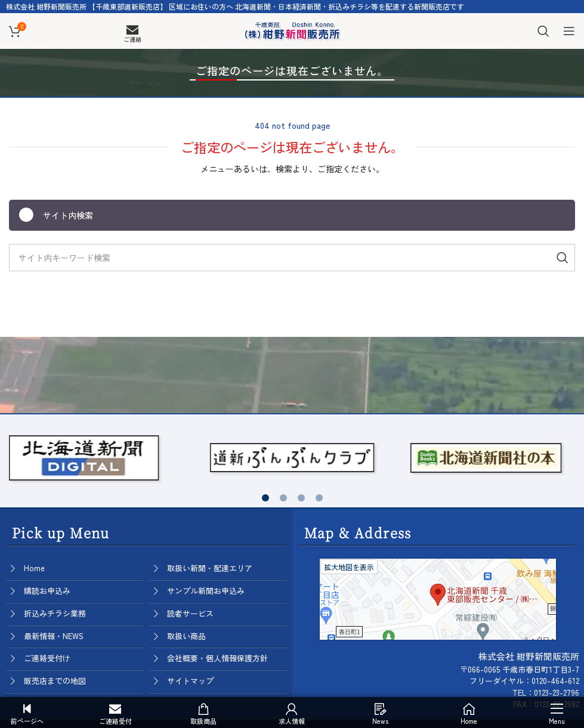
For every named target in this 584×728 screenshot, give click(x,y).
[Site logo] (292, 29)
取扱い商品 (186, 636)
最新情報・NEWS (54, 636)
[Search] (543, 31)
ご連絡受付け (47, 658)
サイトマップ (190, 681)
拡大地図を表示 (349, 567)
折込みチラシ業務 (55, 613)
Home (34, 568)
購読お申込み (47, 591)
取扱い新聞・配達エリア (210, 568)
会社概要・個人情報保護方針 (217, 658)
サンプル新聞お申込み (206, 591)
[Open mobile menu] (569, 31)
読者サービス (190, 613)
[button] (265, 498)
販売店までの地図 (55, 681)
